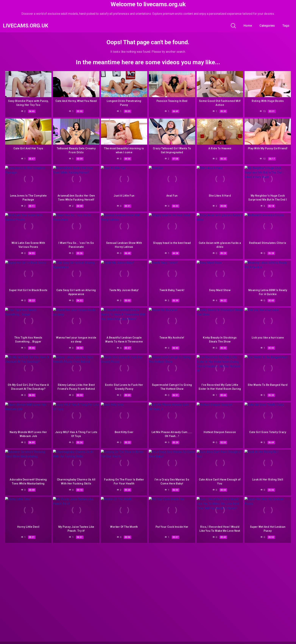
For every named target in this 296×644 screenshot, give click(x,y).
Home (248, 26)
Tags (286, 26)
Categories (267, 26)
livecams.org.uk (26, 26)
